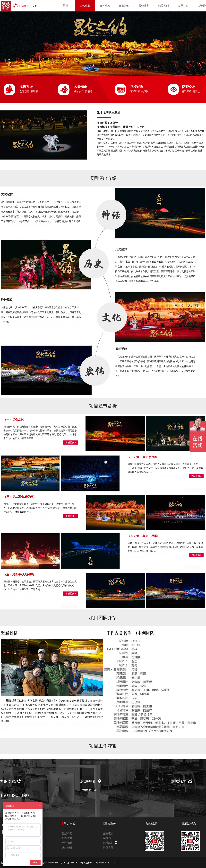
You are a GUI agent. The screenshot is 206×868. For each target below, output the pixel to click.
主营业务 (85, 6)
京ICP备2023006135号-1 (73, 863)
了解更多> (71, 443)
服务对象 (105, 6)
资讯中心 (183, 6)
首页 (65, 6)
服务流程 (124, 6)
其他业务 (144, 6)
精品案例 (163, 6)
